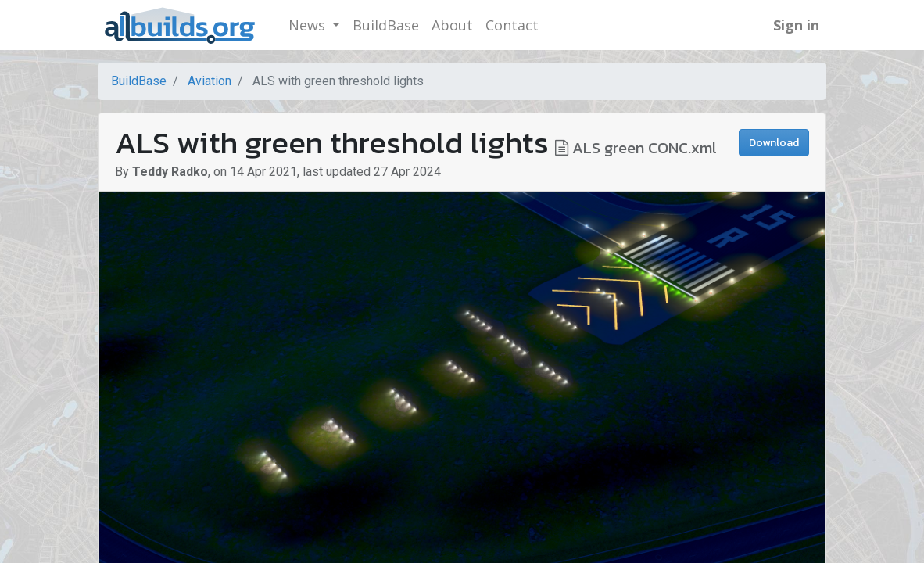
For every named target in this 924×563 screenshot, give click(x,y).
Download (774, 143)
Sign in (796, 25)
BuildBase (139, 81)
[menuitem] (386, 25)
